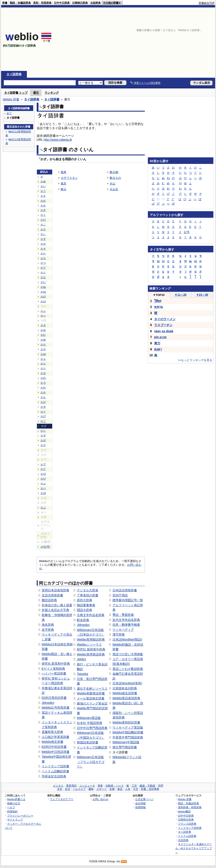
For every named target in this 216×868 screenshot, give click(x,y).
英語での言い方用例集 (128, 654)
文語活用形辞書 (52, 595)
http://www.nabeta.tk (58, 140)
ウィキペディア (123, 630)
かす (43, 239)
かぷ (43, 508)
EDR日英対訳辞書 (54, 698)
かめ (43, 340)
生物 (112, 789)
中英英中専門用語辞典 (128, 737)
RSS (124, 862)
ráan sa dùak (164, 331)
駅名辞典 (83, 620)
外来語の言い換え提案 (57, 605)
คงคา (158, 349)
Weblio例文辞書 (53, 742)
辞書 (5, 3)
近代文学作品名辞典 (126, 620)
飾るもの (115, 178)
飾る (64, 189)
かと (43, 272)
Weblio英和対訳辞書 (126, 722)
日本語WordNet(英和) (127, 683)
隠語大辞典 (85, 610)
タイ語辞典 (14, 74)
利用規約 (12, 811)
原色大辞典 (85, 600)
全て (9, 113)
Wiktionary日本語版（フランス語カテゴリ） (91, 762)
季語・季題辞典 (123, 615)
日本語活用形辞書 (125, 590)
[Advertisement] (158, 39)
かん (43, 397)
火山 (112, 184)
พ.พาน (159, 307)
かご (43, 421)
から (43, 364)
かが (43, 402)
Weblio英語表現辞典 (126, 698)
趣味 (91, 789)
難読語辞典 (49, 600)
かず (43, 436)
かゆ (43, 354)
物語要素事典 (86, 605)
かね (43, 292)
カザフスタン (69, 178)
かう (43, 191)
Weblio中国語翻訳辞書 (128, 732)
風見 (64, 184)
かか (43, 206)
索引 (36, 93)
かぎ (43, 407)
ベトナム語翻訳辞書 (55, 771)
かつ (43, 263)
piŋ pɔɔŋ (160, 337)
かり (43, 368)
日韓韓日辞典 (80, 3)
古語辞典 (95, 3)
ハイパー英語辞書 (54, 673)
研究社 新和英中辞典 (91, 649)
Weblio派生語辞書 (125, 693)
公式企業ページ (144, 799)
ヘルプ (11, 807)
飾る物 (114, 172)
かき (43, 210)
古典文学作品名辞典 (91, 615)
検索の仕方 (14, 803)
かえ (43, 196)
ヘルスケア (79, 789)
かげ (43, 416)
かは (43, 301)
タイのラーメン (165, 319)
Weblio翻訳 (184, 811)
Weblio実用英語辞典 (91, 654)
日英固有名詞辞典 (125, 688)
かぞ (43, 445)
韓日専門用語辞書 (125, 747)
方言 (136, 789)
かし (43, 234)
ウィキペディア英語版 (128, 727)
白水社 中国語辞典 (90, 723)
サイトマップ (15, 820)
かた (43, 253)
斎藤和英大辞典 (52, 732)
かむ (43, 335)
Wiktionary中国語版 (126, 742)
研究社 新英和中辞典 (56, 664)
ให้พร (158, 301)
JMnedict (48, 703)
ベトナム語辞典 (187, 836)
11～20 (181, 295)
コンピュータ (87, 786)
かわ (43, 388)
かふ (43, 311)
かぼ (43, 493)
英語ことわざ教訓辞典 (128, 669)
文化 (60, 789)
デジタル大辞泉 (88, 590)
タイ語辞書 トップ (16, 93)
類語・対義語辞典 (20, 3)
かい (43, 186)
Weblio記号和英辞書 (56, 708)
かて (43, 268)
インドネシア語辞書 (55, 766)
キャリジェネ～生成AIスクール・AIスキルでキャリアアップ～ (194, 848)
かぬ (43, 287)
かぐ (43, 412)
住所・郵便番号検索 (126, 625)
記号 (187, 232)
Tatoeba (82, 674)
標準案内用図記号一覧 (128, 600)
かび (43, 479)
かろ (43, 383)
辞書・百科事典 (150, 789)
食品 (120, 789)
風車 (64, 172)
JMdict (81, 659)
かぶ (43, 483)
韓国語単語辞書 (88, 742)
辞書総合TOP (207, 3)
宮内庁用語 (120, 595)
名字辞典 (48, 630)
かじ (43, 431)
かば (43, 474)
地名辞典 (48, 625)
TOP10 (159, 295)
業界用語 (71, 786)
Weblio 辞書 (11, 99)
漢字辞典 (119, 634)
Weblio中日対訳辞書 (56, 752)
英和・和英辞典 (42, 3)
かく (43, 215)
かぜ (43, 440)
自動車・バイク (115, 786)
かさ (43, 229)
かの (43, 297)
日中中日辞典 (62, 3)
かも (43, 344)
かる (43, 373)
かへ (43, 316)
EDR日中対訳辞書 (54, 747)
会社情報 (140, 803)
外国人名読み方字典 (55, 610)
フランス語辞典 (187, 824)
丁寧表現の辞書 (88, 595)
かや (43, 349)
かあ (43, 181)
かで (43, 464)
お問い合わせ (100, 799)
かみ (43, 330)
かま (43, 325)
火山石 (114, 189)
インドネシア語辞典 (190, 828)
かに (43, 282)
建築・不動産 (147, 786)
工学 (134, 786)
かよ (43, 359)
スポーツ (102, 789)
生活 (67, 789)
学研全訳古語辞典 (54, 776)
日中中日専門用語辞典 (92, 728)
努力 (157, 343)
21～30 (202, 295)
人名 (128, 789)
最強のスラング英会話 (92, 703)
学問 (161, 786)
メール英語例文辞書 (91, 698)
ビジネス (58, 786)
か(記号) (45, 547)
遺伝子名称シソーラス (92, 689)
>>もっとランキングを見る (195, 360)
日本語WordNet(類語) (127, 640)
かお (43, 201)
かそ (43, 249)
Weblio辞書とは (16, 799)
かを (43, 392)
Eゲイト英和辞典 (54, 669)
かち (43, 258)
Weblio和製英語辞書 (91, 693)
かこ (43, 225)
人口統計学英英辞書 (55, 737)
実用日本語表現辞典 (55, 590)
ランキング (52, 93)
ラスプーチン (163, 325)
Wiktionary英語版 (89, 718)
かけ (43, 220)
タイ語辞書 (52, 99)
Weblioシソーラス (89, 645)
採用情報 (140, 807)
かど (43, 469)
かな (43, 277)
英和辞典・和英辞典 (190, 807)
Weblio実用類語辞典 (91, 640)
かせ (43, 244)
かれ (43, 378)
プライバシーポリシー (20, 816)
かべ (43, 488)
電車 (100, 786)
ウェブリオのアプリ (62, 799)
